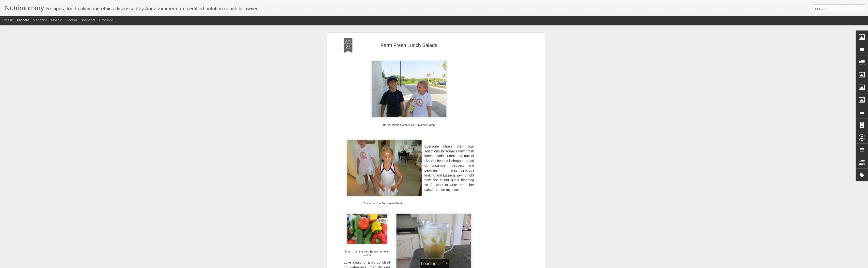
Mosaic (56, 20)
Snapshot (88, 20)
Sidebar (71, 20)
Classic (8, 20)
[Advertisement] (501, 115)
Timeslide (106, 20)
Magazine (40, 20)
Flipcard (23, 20)
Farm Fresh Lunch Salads (409, 45)
